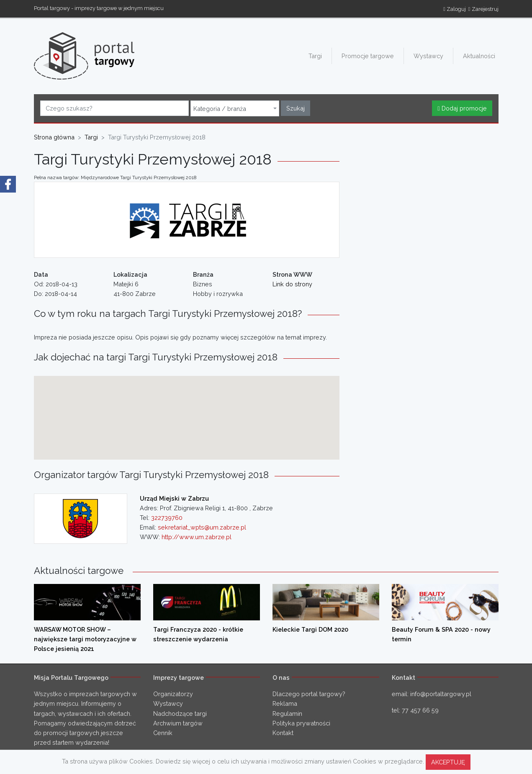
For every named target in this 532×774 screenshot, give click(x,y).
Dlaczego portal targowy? (309, 694)
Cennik (163, 733)
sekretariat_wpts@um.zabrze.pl (202, 527)
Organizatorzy (173, 694)
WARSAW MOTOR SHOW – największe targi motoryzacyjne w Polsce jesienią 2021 (85, 639)
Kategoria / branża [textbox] (220, 109)
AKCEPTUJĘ (448, 762)
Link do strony (292, 284)
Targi (315, 56)
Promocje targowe (368, 56)
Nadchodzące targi (180, 714)
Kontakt (283, 733)
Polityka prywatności (301, 723)
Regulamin (287, 714)
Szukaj (296, 108)
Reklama (285, 703)
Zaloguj (455, 9)
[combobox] (235, 108)
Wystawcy (428, 56)
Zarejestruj (483, 9)
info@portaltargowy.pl (441, 694)
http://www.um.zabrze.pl (197, 537)
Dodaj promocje (462, 108)
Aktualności (479, 56)
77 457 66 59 (420, 710)
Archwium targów (178, 723)
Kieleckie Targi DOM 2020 (310, 629)
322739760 (167, 518)
